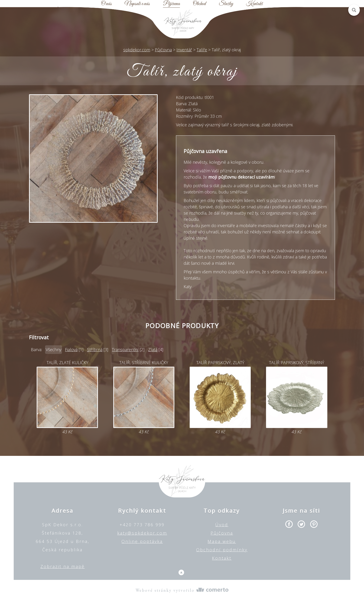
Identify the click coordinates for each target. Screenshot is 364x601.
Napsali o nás (137, 4)
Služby (226, 4)
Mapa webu (222, 541)
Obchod (199, 4)
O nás (106, 4)
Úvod (222, 525)
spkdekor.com (137, 50)
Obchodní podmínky (222, 550)
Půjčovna (171, 4)
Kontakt (254, 4)
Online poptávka (142, 541)
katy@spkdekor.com (142, 533)
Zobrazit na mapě (63, 566)
